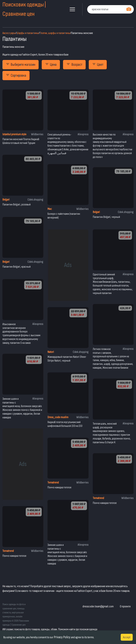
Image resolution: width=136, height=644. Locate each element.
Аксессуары (9, 33)
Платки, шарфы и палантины (55, 33)
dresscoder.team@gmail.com (98, 606)
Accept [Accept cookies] (127, 637)
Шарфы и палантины (28, 33)
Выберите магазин (21, 65)
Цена (51, 65)
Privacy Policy (62, 637)
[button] (72, 9)
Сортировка (16, 75)
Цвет (98, 65)
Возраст (74, 65)
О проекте (125, 606)
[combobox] (110, 9)
